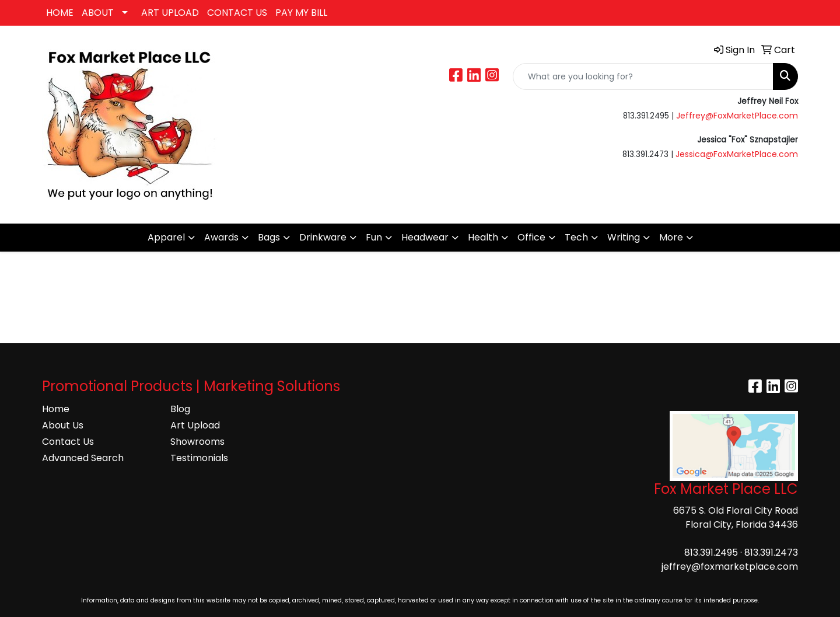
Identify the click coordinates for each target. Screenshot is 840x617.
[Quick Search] (643, 76)
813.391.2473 (771, 552)
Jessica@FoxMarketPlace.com (737, 154)
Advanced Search (83, 458)
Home (56, 409)
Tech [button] (576, 237)
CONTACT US (237, 13)
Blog (180, 409)
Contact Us (68, 442)
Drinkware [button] (323, 237)
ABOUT (98, 13)
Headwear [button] (425, 237)
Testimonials (199, 458)
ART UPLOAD (170, 13)
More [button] (671, 237)
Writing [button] (624, 237)
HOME (60, 13)
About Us (63, 425)
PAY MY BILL (301, 13)
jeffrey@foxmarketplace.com (730, 567)
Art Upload (195, 425)
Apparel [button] (166, 237)
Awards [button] (221, 237)
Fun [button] (374, 237)
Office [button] (531, 237)
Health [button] (483, 237)
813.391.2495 (711, 552)
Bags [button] (269, 237)
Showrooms (197, 442)
